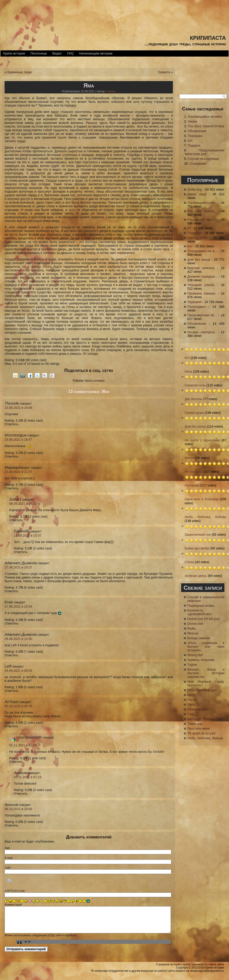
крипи (186, 965)
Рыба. (192, 628)
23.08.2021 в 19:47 (18, 439)
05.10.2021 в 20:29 (18, 706)
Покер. (192, 700)
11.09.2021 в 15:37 (27, 535)
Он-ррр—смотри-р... (202, 332)
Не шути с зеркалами (202, 440)
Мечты (189, 458)
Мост (191, 695)
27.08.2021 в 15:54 (18, 606)
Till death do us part (201, 733)
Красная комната (201, 268)
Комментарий (13, 905)
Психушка (195, 136)
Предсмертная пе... (202, 315)
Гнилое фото (198, 238)
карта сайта (217, 965)
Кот (190, 141)
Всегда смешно (199, 638)
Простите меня (199, 729)
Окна (188, 371)
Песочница (39, 53)
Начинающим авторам (96, 53)
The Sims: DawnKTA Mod (206, 126)
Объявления (197, 131)
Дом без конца (199, 259)
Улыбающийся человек (205, 117)
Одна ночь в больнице (202, 499)
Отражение (198, 164)
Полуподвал (196, 307)
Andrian (111, 91)
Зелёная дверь (196, 576)
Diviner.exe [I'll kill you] (203, 619)
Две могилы (193, 399)
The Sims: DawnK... (202, 211)
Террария (194, 302)
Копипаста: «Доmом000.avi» (200, 612)
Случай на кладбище (203, 159)
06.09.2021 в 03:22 (23, 504)
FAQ (70, 53)
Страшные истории (168, 965)
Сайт (8, 868)
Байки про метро (197, 548)
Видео (57, 53)
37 (189, 228)
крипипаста (208, 37)
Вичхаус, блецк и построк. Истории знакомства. (206, 673)
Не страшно (194, 472)
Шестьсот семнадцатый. (205, 719)
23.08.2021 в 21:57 (18, 472)
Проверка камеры (201, 293)
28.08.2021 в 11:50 (18, 639)
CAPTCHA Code (15, 891)
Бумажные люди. (20, 72)
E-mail (8, 858)
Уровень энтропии (201, 660)
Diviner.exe (195, 624)
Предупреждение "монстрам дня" (204, 152)
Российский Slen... (202, 220)
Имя (7, 848)
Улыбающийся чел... (203, 203)
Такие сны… (196, 724)
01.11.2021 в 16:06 (23, 745)
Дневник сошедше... (202, 276)
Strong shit (195, 655)
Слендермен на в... (202, 251)
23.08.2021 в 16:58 (18, 408)
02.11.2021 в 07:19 (27, 777)
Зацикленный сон (198, 535)
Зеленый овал (198, 709)
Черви (192, 121)
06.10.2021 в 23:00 (18, 809)
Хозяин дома (194, 413)
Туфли (192, 665)
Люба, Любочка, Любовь (205, 517)
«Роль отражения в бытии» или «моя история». (206, 647)
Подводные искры (201, 606)
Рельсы (193, 633)
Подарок (194, 145)
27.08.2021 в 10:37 (18, 567)
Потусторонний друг (202, 690)
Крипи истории (14, 53)
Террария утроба (201, 285)
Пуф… (192, 714)
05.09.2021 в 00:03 (18, 671)
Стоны (189, 562)
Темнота (164, 72)
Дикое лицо (197, 194)
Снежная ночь (195, 385)
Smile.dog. (195, 189)
